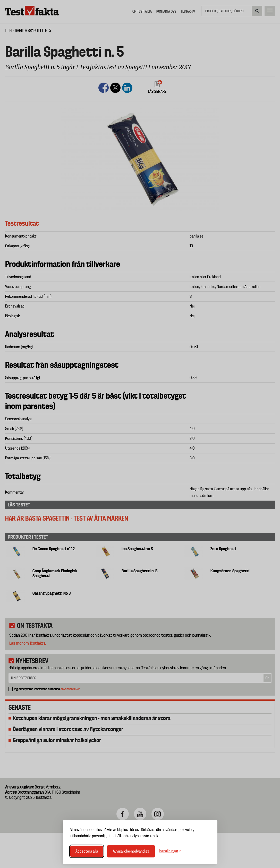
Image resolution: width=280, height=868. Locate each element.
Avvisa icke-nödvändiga (131, 851)
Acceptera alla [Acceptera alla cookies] (87, 851)
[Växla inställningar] (170, 851)
